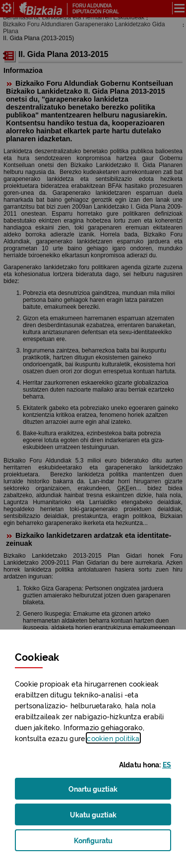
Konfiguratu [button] (108, 843)
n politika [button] (113, 738)
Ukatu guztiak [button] (93, 814)
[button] (167, 764)
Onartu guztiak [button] (93, 788)
